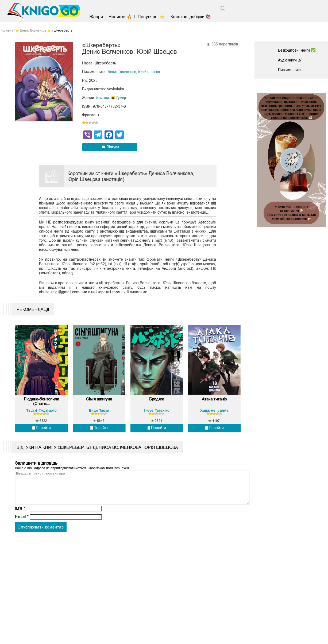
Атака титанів (214, 412)
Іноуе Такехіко (157, 422)
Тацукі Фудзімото (41, 422)
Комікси (103, 98)
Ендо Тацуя (99, 422)
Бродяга (157, 412)
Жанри (101, 17)
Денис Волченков (123, 73)
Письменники (291, 70)
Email (22, 535)
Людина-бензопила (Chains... (42, 414)
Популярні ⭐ (156, 17)
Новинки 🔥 (125, 17)
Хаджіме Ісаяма (214, 422)
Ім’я (20, 527)
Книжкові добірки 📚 (196, 17)
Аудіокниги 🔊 (292, 60)
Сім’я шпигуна (99, 412)
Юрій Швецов (152, 73)
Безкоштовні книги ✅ (300, 50)
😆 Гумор (120, 98)
